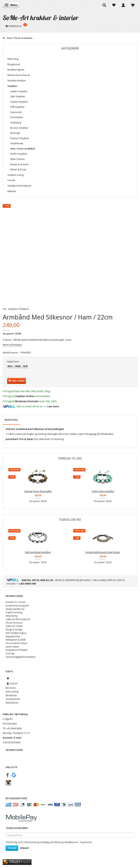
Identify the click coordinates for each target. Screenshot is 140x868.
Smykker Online (25, 396)
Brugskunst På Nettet (16, 650)
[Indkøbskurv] (70, 26)
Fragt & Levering (14, 612)
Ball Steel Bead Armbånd (38, 552)
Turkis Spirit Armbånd (103, 491)
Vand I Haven (12, 647)
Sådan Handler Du (15, 609)
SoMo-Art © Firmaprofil (18, 619)
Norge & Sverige (14, 629)
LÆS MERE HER (28, 584)
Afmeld (24, 848)
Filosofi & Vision (14, 623)
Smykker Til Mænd (18, 309)
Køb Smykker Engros (16, 633)
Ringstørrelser (13, 636)
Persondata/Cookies (16, 643)
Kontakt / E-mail (12, 738)
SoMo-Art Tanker (14, 626)
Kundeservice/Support (17, 606)
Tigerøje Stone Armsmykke (38, 491)
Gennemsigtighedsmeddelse (21, 657)
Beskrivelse (11, 420)
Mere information (12, 345)
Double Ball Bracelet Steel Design (103, 552)
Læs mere (53, 406)
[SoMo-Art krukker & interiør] (41, 18)
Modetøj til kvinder (27, 401)
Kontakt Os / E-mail (15, 602)
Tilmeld (12, 848)
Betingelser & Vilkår (16, 640)
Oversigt (10, 653)
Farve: (13, 361)
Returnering (12, 616)
